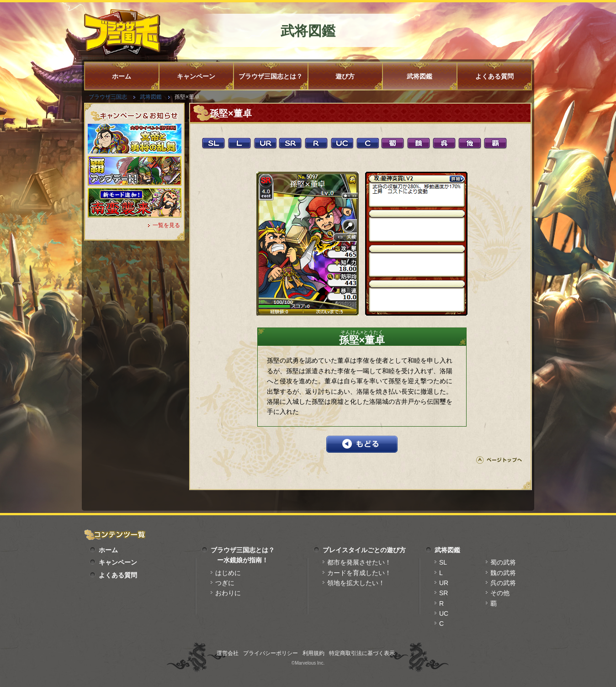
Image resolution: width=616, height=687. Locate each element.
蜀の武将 (503, 562)
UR (444, 583)
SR (443, 593)
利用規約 (313, 653)
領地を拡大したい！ (356, 583)
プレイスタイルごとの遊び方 (364, 550)
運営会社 (228, 653)
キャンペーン (196, 76)
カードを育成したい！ (359, 573)
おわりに (228, 593)
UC (444, 613)
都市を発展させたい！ (359, 562)
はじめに (228, 573)
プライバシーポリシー (271, 653)
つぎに (225, 583)
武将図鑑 (420, 76)
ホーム (122, 76)
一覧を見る (166, 225)
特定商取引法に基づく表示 (362, 653)
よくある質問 (494, 76)
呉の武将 (503, 583)
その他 (500, 593)
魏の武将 (503, 573)
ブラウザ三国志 (108, 97)
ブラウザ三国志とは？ (271, 76)
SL (443, 562)
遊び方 (345, 76)
